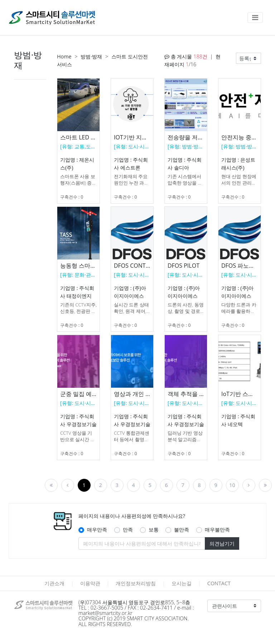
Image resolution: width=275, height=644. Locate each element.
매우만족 (97, 529)
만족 (128, 529)
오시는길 (182, 583)
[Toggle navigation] (255, 18)
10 (232, 485)
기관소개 (54, 583)
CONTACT (219, 583)
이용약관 (90, 583)
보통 (154, 529)
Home (64, 56)
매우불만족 (217, 529)
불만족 (182, 529)
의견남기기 (222, 543)
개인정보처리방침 (136, 583)
